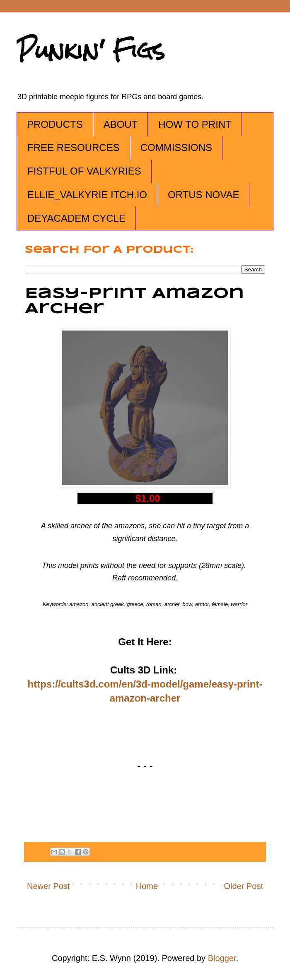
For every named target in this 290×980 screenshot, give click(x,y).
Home (147, 886)
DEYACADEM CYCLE (76, 218)
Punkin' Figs (91, 50)
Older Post (244, 886)
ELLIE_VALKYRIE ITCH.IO (87, 195)
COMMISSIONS (176, 147)
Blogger (222, 958)
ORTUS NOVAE (203, 195)
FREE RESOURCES (74, 147)
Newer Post (48, 886)
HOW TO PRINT (195, 124)
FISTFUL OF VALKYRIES (84, 171)
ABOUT (121, 124)
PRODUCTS (55, 124)
